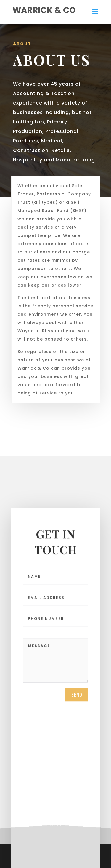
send (77, 701)
